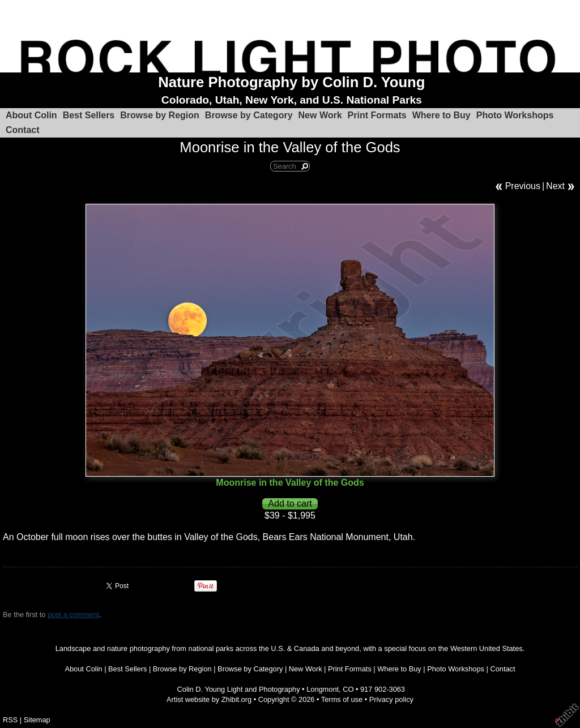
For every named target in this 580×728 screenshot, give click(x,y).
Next (555, 186)
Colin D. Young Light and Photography (239, 689)
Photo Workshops (515, 115)
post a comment (73, 614)
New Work (320, 115)
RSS (10, 720)
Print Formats (377, 115)
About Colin (31, 115)
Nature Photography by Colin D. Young (291, 82)
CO (348, 689)
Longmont (323, 689)
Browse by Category (249, 115)
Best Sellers (89, 115)
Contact (23, 130)
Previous (523, 186)
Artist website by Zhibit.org (209, 699)
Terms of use (342, 699)
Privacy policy (391, 699)
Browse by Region (160, 115)
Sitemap (37, 720)
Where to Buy (442, 115)
